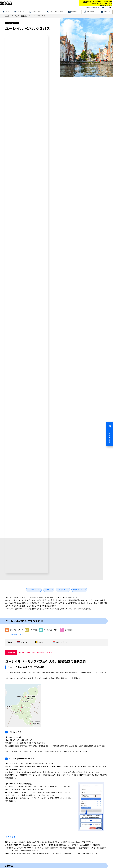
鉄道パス (24, 16)
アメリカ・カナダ (37, 12)
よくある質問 (108, 8)
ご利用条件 (61, 590)
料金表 (47, 590)
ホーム (7, 12)
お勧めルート (78, 590)
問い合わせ (90, 853)
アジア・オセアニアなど (56, 12)
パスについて (32, 590)
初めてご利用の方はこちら (93, 8)
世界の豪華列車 (91, 12)
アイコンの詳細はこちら (14, 634)
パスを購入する (110, 434)
